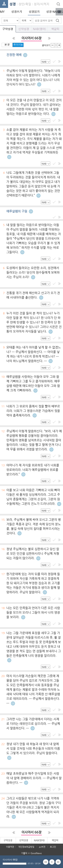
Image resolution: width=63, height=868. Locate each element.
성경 (13, 4)
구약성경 (8, 29)
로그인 (53, 847)
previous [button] (46, 862)
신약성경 (24, 29)
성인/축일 (25, 4)
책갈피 (55, 29)
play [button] (52, 862)
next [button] (58, 862)
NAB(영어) (39, 29)
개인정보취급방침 (26, 847)
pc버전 (42, 847)
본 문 (7, 44)
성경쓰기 (17, 12)
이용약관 (10, 847)
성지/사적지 (41, 4)
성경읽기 (34, 12)
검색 (58, 20)
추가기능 (18, 44)
